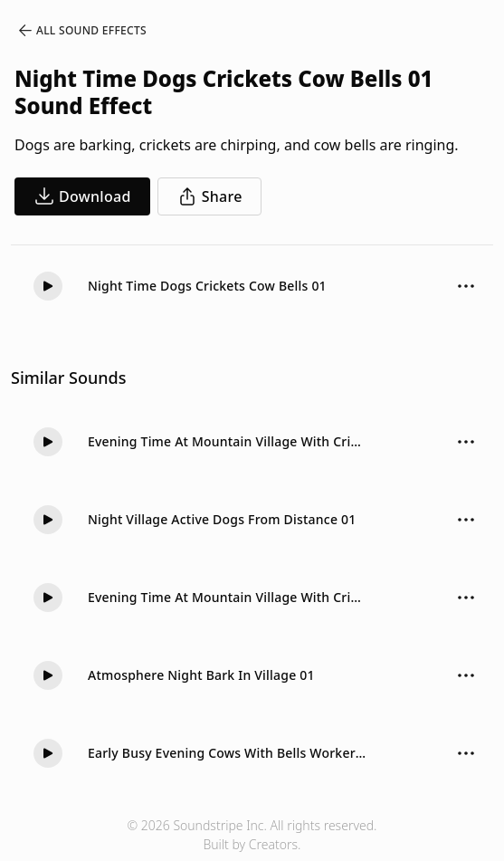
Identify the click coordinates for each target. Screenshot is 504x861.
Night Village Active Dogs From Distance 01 (222, 519)
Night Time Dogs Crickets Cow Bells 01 (207, 286)
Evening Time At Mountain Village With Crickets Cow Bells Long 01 (227, 597)
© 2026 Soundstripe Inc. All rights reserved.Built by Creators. (252, 835)
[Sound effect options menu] (466, 286)
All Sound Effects (81, 31)
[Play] (48, 286)
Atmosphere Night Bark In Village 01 (201, 675)
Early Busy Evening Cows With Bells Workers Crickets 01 (227, 753)
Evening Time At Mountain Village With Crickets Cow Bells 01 (227, 441)
